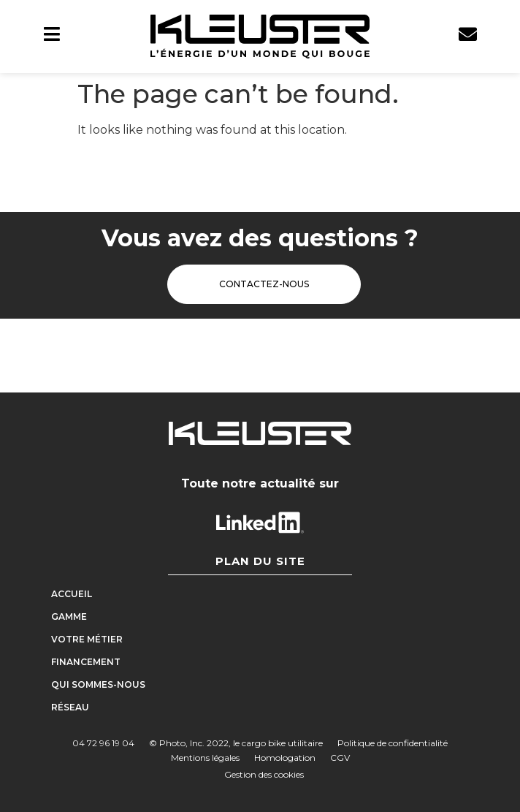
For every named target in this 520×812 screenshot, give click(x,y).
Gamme (73, 617)
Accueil (72, 594)
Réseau (70, 707)
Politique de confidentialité (393, 743)
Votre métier (87, 639)
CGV (340, 758)
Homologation (285, 758)
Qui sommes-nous (98, 684)
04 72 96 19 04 (103, 743)
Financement (86, 662)
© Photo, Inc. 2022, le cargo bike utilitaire (236, 743)
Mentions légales (205, 758)
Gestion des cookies (264, 774)
